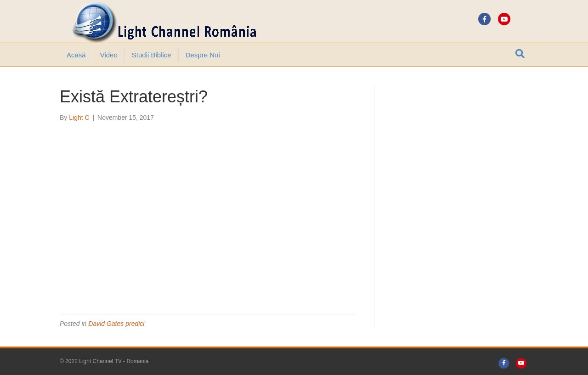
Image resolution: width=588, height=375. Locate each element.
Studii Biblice (152, 55)
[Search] (520, 54)
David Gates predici (116, 324)
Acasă (76, 55)
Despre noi (203, 55)
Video (109, 55)
